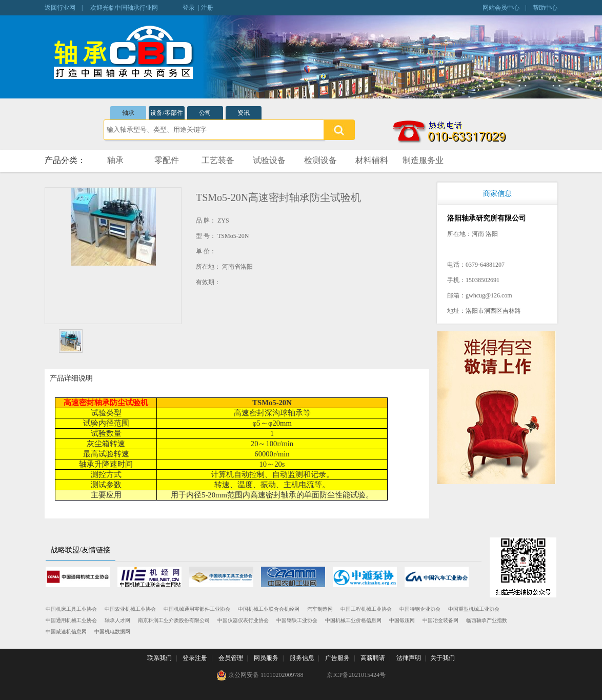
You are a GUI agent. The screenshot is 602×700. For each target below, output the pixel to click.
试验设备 (269, 160)
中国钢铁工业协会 (297, 620)
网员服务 (266, 658)
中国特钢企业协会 (420, 609)
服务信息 (302, 658)
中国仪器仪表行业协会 (243, 620)
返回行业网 (60, 8)
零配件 (167, 160)
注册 (207, 8)
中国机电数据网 (112, 632)
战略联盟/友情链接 (81, 550)
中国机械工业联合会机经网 (269, 609)
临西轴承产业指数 (487, 620)
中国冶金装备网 (440, 620)
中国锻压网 (402, 620)
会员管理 (231, 658)
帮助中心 (545, 8)
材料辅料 (372, 160)
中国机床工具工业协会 (71, 609)
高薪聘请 (373, 658)
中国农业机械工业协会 (130, 609)
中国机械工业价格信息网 (353, 620)
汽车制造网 (320, 609)
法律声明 (409, 658)
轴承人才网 (117, 620)
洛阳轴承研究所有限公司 (487, 218)
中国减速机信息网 (66, 632)
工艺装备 (218, 160)
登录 (189, 8)
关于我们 (443, 658)
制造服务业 (423, 160)
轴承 (128, 113)
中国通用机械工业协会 (71, 620)
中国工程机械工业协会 (366, 609)
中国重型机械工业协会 (474, 609)
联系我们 (159, 658)
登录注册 (195, 658)
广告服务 (337, 658)
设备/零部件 (166, 113)
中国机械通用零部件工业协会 (197, 609)
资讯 (244, 113)
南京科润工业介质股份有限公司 (174, 620)
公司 (205, 113)
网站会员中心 (501, 8)
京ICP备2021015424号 (356, 675)
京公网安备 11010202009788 (260, 675)
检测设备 (320, 160)
